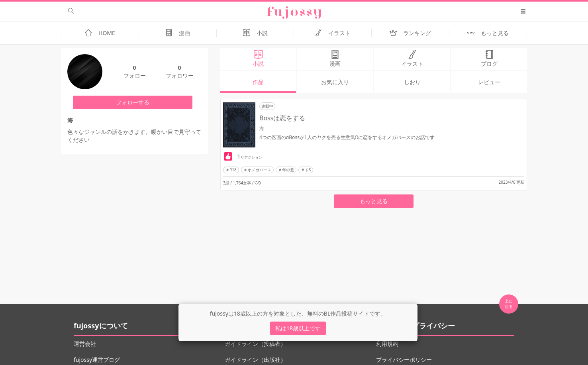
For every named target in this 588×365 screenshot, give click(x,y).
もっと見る (374, 201)
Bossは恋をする (282, 118)
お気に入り (335, 82)
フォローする (133, 102)
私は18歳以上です (298, 328)
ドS (308, 170)
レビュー (489, 82)
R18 (233, 170)
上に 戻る (509, 304)
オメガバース (259, 170)
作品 (258, 82)
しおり (412, 82)
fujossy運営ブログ (97, 360)
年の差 (288, 170)
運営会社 (85, 344)
